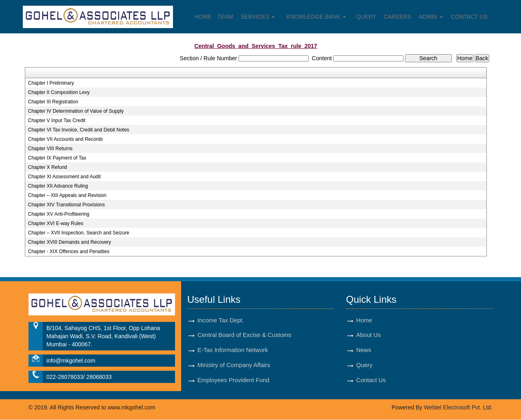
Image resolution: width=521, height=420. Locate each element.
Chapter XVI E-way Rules (56, 223)
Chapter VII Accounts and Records (66, 139)
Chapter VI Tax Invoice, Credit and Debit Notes (79, 130)
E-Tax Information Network (233, 350)
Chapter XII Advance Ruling (58, 186)
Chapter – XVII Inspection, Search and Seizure (79, 233)
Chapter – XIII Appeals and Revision (67, 195)
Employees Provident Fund (233, 381)
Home (203, 17)
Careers (398, 17)
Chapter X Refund (48, 167)
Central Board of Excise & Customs (245, 335)
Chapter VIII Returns (50, 149)
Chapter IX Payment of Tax (57, 158)
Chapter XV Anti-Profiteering (59, 214)
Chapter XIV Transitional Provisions (67, 205)
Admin (431, 17)
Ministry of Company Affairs (234, 365)
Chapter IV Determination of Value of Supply (76, 111)
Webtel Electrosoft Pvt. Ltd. (458, 408)
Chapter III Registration (53, 102)
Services (258, 17)
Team (225, 17)
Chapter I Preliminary (51, 83)
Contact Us (470, 17)
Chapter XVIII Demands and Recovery (70, 242)
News (364, 350)
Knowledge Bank (316, 17)
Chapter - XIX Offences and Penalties (69, 252)
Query (366, 17)
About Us (369, 335)
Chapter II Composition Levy (59, 92)
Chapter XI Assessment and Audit (65, 177)
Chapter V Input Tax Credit (57, 120)
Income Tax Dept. (221, 320)
